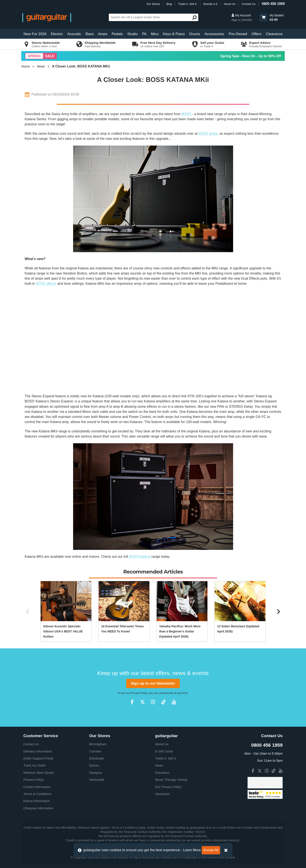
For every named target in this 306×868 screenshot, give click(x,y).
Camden (95, 751)
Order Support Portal (38, 758)
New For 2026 (35, 34)
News (41, 66)
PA (144, 34)
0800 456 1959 (273, 4)
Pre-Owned (238, 34)
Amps (103, 34)
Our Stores (153, 4)
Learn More (192, 850)
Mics (155, 34)
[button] (263, 17)
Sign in (236, 20)
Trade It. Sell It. (188, 4)
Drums (195, 34)
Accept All (211, 850)
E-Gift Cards (164, 751)
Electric (57, 34)
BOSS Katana (140, 557)
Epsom (94, 765)
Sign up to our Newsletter (153, 683)
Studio (132, 34)
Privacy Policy (139, 693)
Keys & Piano (174, 34)
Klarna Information (37, 801)
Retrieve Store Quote (39, 773)
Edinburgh (97, 758)
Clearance (274, 34)
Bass (90, 34)
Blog (169, 4)
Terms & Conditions (37, 794)
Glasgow (96, 773)
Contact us (31, 744)
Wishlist (247, 20)
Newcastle (97, 780)
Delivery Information (38, 751)
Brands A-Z (211, 4)
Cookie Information (37, 787)
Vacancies (162, 794)
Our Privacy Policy (168, 787)
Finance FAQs (34, 780)
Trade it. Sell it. (166, 758)
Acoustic (74, 34)
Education (162, 773)
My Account (241, 15)
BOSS (186, 114)
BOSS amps (208, 134)
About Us (229, 4)
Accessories (214, 34)
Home (25, 66)
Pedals (117, 34)
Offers (257, 34)
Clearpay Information (38, 808)
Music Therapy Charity (171, 780)
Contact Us (249, 4)
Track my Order (35, 765)
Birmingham (98, 744)
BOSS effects (46, 284)
